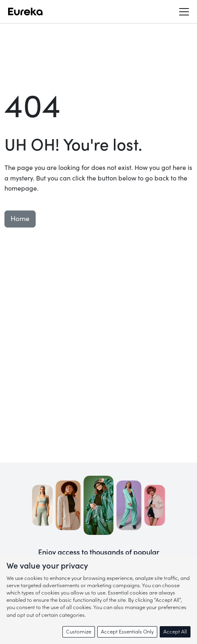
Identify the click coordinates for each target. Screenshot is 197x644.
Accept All (175, 632)
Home (20, 219)
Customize (79, 632)
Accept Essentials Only (127, 632)
